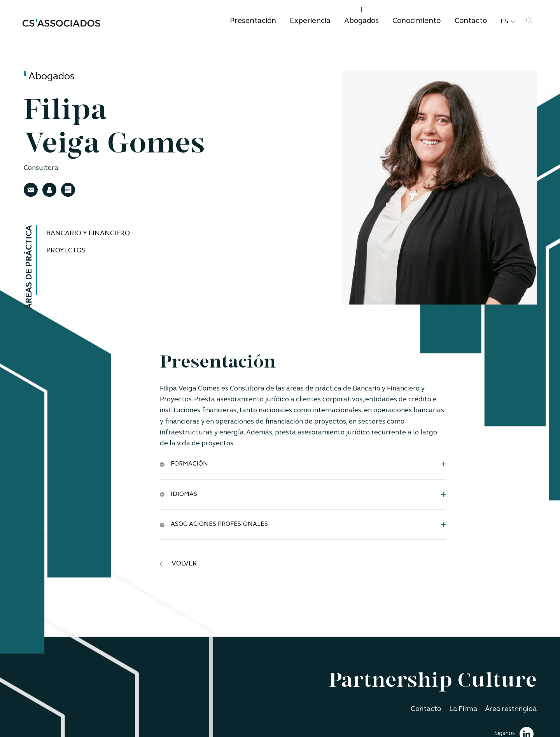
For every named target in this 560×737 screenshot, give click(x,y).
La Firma (463, 709)
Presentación (253, 21)
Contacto (471, 21)
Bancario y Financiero (88, 234)
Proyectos (66, 251)
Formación (184, 464)
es (508, 22)
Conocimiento (416, 21)
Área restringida (511, 709)
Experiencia (310, 21)
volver (178, 564)
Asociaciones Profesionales (214, 524)
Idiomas (178, 494)
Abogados (361, 21)
